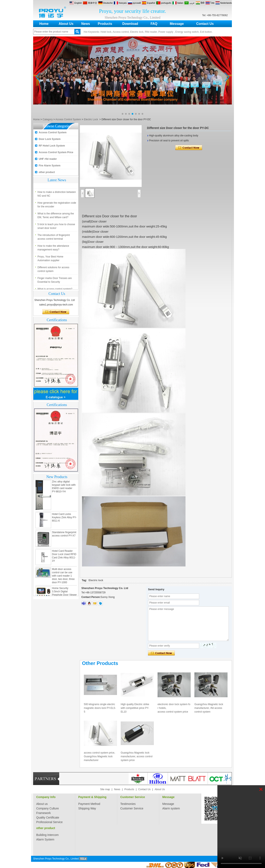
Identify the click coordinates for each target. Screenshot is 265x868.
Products (105, 24)
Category (48, 119)
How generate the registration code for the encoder (57, 206)
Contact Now (56, 312)
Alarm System (45, 839)
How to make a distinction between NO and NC (57, 195)
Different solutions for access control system (53, 270)
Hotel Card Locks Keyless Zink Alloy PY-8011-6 (64, 518)
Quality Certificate (48, 818)
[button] (123, 114)
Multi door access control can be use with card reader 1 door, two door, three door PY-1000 (63, 577)
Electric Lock (91, 119)
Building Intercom (47, 835)
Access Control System (68, 119)
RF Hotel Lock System (52, 146)
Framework (43, 813)
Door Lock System (50, 139)
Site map (105, 789)
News (86, 24)
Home (44, 24)
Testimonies (128, 804)
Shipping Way (87, 808)
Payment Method (89, 804)
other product (47, 172)
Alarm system (171, 808)
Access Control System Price (56, 152)
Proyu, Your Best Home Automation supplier (50, 260)
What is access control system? (55, 182)
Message (177, 24)
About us (42, 804)
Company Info (46, 797)
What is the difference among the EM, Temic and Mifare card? (56, 216)
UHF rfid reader (48, 159)
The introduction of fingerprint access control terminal (54, 238)
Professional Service (49, 822)
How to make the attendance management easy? (53, 249)
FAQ (154, 24)
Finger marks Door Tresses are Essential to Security (55, 281)
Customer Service (133, 797)
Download (130, 24)
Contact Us (205, 24)
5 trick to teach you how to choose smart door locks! (56, 227)
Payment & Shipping (92, 797)
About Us (66, 24)
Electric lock (96, 580)
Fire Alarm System (50, 166)
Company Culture (48, 808)
